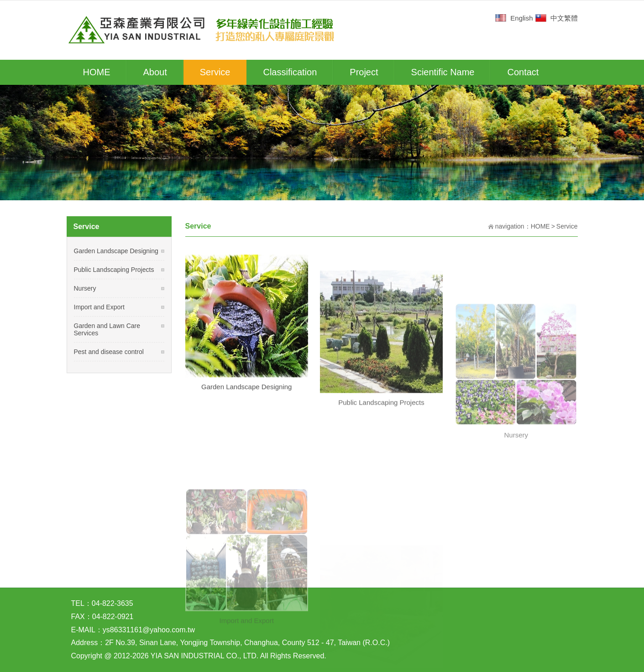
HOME (540, 226)
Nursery (85, 288)
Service (567, 226)
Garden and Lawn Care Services (107, 329)
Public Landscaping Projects (114, 270)
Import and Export (99, 307)
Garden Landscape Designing (246, 398)
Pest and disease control (109, 352)
